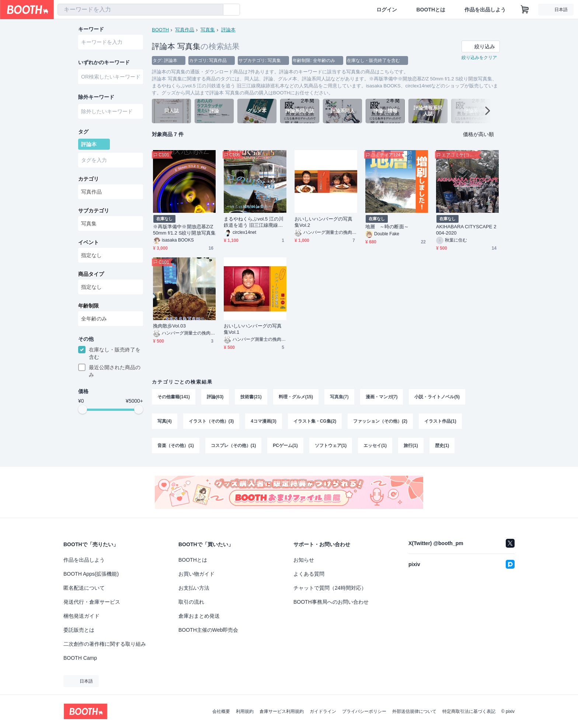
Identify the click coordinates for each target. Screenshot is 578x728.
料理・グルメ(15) (296, 397)
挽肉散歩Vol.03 (169, 326)
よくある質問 (309, 574)
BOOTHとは (431, 10)
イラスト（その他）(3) (211, 421)
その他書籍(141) (174, 397)
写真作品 (185, 30)
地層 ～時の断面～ (387, 227)
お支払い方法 (194, 588)
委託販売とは (79, 630)
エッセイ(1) (375, 446)
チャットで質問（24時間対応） (330, 588)
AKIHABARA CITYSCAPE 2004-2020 (466, 230)
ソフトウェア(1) (331, 446)
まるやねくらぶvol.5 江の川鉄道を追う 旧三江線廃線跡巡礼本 (254, 222)
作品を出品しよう (485, 10)
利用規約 (245, 711)
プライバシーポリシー (364, 711)
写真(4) (165, 421)
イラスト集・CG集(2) (315, 421)
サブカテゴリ (94, 211)
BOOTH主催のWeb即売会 (208, 630)
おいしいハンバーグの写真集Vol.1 (253, 329)
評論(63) (215, 397)
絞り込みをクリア (479, 58)
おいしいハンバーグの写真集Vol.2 (323, 222)
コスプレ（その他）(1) (234, 446)
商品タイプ (91, 274)
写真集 (208, 30)
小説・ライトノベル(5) (437, 397)
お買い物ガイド (196, 574)
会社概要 (221, 711)
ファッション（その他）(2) (380, 421)
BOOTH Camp (80, 658)
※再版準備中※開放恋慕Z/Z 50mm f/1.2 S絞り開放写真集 (184, 230)
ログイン (387, 10)
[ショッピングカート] (525, 10)
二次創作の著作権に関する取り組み (105, 644)
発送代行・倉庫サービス (92, 602)
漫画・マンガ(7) (382, 397)
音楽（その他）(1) (176, 446)
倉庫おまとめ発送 (199, 616)
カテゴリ (88, 179)
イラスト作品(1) (440, 421)
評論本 (228, 30)
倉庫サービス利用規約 (282, 711)
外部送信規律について (414, 711)
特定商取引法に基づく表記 (469, 711)
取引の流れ (191, 602)
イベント (88, 242)
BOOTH (160, 30)
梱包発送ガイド (81, 616)
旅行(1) (411, 446)
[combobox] (140, 10)
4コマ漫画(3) (263, 421)
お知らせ (304, 560)
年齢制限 (88, 306)
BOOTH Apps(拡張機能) (91, 574)
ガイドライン (323, 711)
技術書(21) (251, 397)
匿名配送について (84, 588)
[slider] (83, 409)
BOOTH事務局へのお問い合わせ (331, 602)
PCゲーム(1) (285, 446)
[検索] (216, 10)
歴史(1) (442, 446)
